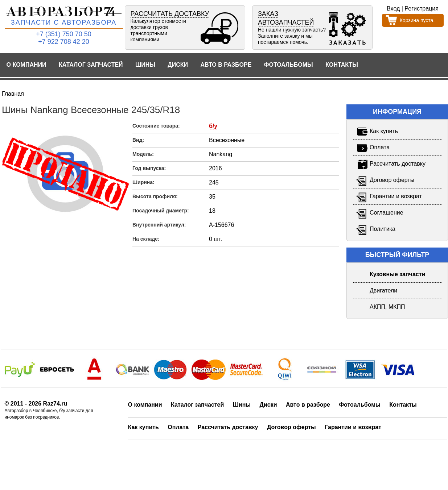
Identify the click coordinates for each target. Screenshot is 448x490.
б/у (213, 126)
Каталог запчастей (91, 65)
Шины (145, 65)
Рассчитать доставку (228, 427)
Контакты (342, 65)
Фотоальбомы (289, 65)
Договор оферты (291, 427)
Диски (178, 65)
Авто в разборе (226, 65)
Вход (393, 9)
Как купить (143, 427)
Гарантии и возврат (353, 427)
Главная (13, 94)
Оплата (178, 427)
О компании (26, 65)
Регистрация (422, 9)
